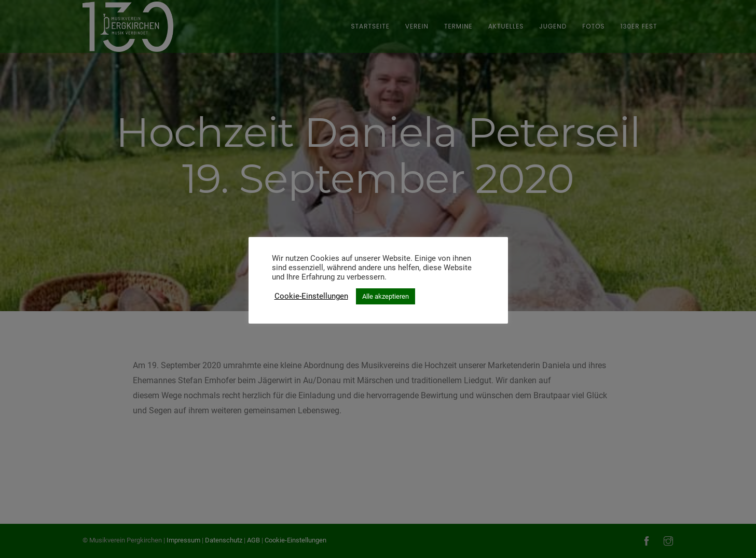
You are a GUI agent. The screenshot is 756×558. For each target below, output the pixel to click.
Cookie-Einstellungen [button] (311, 296)
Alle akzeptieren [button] (386, 296)
